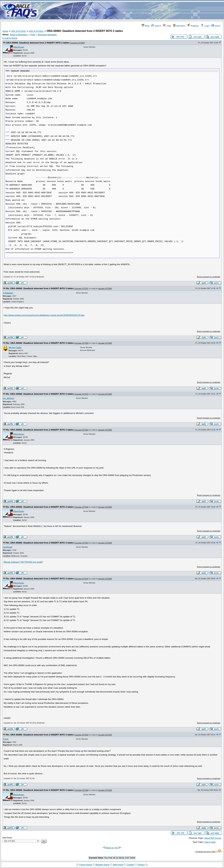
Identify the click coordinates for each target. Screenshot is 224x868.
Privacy (141, 864)
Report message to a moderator (209, 277)
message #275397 (82, 288)
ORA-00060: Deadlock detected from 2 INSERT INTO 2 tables (38, 43)
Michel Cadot (15, 347)
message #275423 (82, 543)
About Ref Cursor (213, 838)
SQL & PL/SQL (18, 31)
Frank (6, 739)
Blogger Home (102, 864)
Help (167, 26)
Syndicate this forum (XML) (206, 851)
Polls (33, 35)
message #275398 (82, 343)
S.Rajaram (8, 293)
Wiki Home (118, 864)
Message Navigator (47, 35)
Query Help (210, 842)
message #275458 (82, 790)
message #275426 (82, 579)
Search (156, 26)
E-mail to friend (10, 38)
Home (216, 26)
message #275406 (82, 507)
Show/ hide (25, 71)
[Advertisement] (132, 10)
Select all (15, 71)
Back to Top (112, 848)
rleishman (8, 547)
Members (179, 26)
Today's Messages (18, 35)
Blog (145, 26)
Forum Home (86, 864)
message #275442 (82, 735)
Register (193, 26)
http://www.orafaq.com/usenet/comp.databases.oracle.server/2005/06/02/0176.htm (44, 315)
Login (205, 26)
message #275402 (82, 430)
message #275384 (77, 43)
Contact (130, 864)
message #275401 (82, 394)
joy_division (9, 398)
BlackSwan (19, 47)
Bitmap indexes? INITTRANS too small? (23, 562)
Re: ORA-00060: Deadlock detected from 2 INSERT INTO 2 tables (40, 288)
